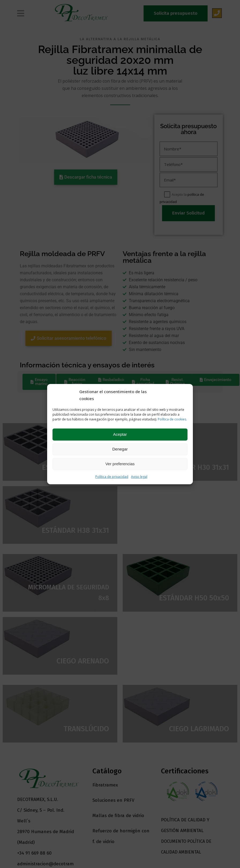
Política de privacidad (112, 477)
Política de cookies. (172, 419)
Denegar (120, 449)
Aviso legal (139, 477)
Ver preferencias (120, 464)
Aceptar (120, 434)
